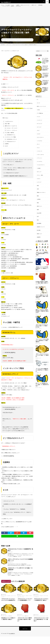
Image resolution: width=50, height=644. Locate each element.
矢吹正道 (10, 623)
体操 (38, 189)
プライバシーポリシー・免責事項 (9, 9)
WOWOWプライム (10, 139)
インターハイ (40, 124)
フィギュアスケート (41, 169)
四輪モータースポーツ (42, 196)
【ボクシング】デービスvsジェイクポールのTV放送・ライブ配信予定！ (42, 358)
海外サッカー (38, 7)
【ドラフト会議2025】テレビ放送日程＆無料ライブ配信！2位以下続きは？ (42, 299)
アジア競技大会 (40, 118)
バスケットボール (41, 159)
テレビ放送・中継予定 (8, 137)
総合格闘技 (39, 227)
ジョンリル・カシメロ (39, 623)
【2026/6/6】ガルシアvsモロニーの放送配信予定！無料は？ (41, 605)
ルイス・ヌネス (21, 623)
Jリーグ (39, 107)
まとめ (5, 151)
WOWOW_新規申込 (10, 357)
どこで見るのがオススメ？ (9, 146)
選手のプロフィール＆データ (10, 130)
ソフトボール (40, 145)
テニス (14, 7)
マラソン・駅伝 (40, 179)
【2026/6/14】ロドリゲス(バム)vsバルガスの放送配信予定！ (8, 605)
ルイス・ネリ (46, 623)
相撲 (38, 213)
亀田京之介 (27, 623)
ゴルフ (38, 135)
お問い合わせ (21, 9)
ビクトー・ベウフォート (17, 45)
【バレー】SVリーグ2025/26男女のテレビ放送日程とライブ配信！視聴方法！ (42, 344)
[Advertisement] (25, 21)
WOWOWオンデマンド (11, 144)
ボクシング (11, 44)
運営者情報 (45, 7)
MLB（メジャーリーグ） (28, 7)
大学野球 (39, 203)
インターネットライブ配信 (9, 142)
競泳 (38, 223)
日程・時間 (6, 128)
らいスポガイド (12, 641)
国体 (38, 199)
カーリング (39, 131)
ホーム (3, 7)
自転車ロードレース (41, 230)
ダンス (38, 148)
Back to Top (25, 636)
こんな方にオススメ (8, 126)
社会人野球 (39, 216)
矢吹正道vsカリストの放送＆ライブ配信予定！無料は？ (9, 627)
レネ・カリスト (5, 623)
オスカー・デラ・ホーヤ (7, 45)
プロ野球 (19, 7)
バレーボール (40, 165)
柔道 (38, 206)
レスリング (39, 186)
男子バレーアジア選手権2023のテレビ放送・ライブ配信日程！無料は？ (42, 388)
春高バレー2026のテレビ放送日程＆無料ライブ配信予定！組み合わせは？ (42, 314)
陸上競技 (39, 233)
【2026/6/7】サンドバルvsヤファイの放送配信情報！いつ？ (25, 605)
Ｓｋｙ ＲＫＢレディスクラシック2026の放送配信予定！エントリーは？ (45, 65)
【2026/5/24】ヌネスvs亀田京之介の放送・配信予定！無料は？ (25, 627)
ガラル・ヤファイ (22, 600)
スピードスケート (41, 141)
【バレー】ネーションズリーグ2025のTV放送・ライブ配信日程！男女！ (42, 329)
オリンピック (40, 128)
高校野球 (39, 240)
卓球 (38, 193)
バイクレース (40, 155)
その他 (38, 114)
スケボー (39, 138)
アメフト (39, 121)
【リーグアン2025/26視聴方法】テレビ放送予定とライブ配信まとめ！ (42, 373)
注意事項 (6, 148)
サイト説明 (8, 7)
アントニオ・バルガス (6, 600)
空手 (38, 220)
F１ (38, 104)
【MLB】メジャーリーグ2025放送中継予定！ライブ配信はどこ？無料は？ (42, 271)
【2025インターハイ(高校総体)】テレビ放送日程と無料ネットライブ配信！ (42, 257)
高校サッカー (40, 237)
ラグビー (39, 182)
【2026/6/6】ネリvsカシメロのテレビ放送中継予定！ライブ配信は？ (41, 627)
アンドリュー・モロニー (39, 600)
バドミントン (40, 162)
